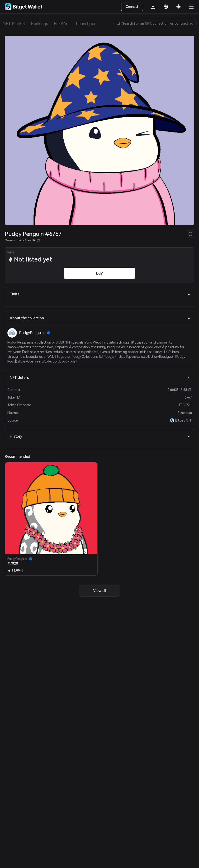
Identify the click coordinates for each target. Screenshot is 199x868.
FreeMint (62, 24)
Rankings (39, 24)
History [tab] (100, 436)
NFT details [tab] (100, 378)
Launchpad (86, 24)
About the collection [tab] (100, 318)
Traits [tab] (100, 294)
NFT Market (14, 24)
